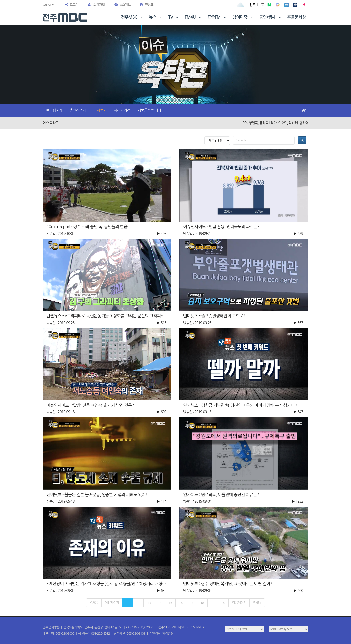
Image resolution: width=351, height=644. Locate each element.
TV (174, 17)
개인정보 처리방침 (161, 633)
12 (138, 603)
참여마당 (243, 17)
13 (149, 603)
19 (213, 603)
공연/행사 (270, 17)
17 (191, 603)
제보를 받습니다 (149, 110)
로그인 (74, 5)
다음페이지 (239, 603)
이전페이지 (112, 603)
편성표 (147, 5)
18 (202, 603)
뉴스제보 (123, 5)
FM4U (193, 17)
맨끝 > (257, 603)
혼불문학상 (297, 17)
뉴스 (156, 17)
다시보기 (100, 110)
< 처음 (94, 603)
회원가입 (96, 5)
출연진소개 (78, 110)
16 (181, 603)
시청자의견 (122, 110)
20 (223, 603)
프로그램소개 (53, 110)
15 (170, 603)
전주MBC (132, 17)
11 (128, 603)
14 (160, 603)
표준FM (217, 17)
